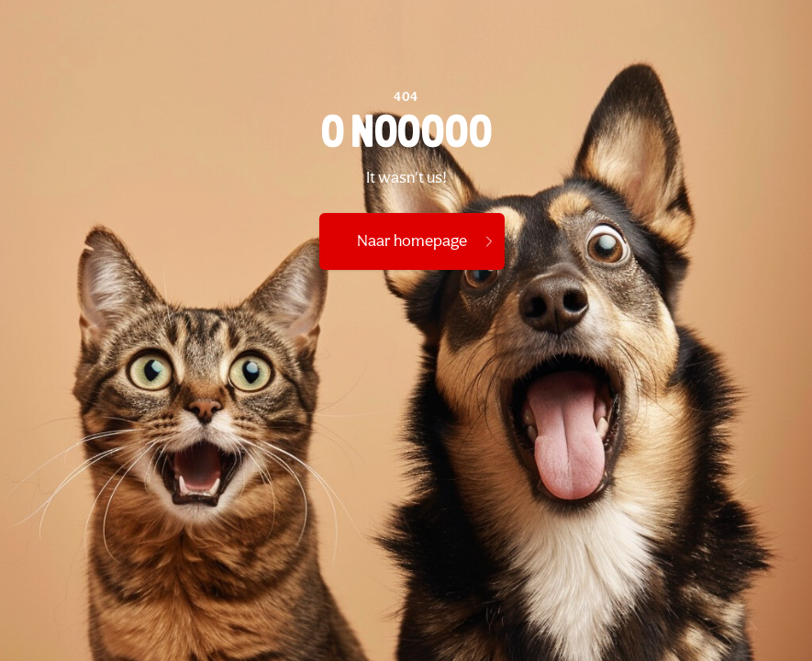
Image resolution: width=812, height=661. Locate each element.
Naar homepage (427, 241)
